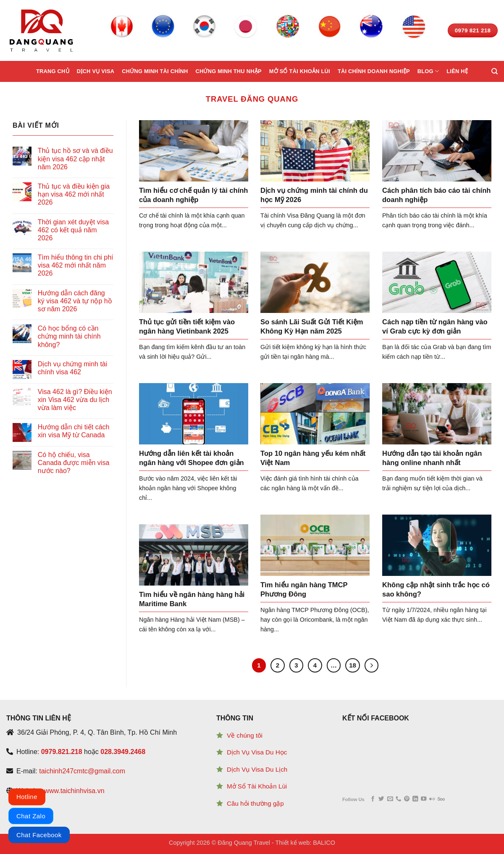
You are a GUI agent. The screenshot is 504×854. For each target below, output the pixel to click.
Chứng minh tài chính (155, 71)
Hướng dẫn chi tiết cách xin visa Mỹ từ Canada (74, 431)
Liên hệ (457, 71)
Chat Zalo (31, 816)
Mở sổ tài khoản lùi (300, 71)
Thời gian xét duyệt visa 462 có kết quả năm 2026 (73, 230)
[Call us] (398, 799)
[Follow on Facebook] (373, 799)
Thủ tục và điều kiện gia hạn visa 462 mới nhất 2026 (74, 194)
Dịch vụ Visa (96, 71)
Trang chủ (53, 71)
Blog (428, 71)
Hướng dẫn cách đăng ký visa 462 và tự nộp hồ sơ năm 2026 (75, 301)
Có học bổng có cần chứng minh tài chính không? (69, 336)
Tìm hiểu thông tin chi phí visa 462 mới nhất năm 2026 (76, 265)
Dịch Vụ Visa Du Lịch (257, 769)
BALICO (324, 843)
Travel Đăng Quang (252, 99)
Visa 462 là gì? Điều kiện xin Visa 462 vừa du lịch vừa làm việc (75, 400)
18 (353, 665)
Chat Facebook (39, 835)
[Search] (495, 71)
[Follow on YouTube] (424, 799)
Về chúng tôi (245, 735)
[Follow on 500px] (441, 799)
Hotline (27, 797)
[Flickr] (432, 799)
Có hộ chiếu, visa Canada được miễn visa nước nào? (74, 463)
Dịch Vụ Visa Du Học (257, 752)
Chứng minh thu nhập (228, 71)
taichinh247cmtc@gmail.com (82, 771)
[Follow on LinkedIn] (415, 799)
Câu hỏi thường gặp (255, 803)
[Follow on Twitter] (381, 799)
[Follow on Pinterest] (407, 799)
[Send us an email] (390, 799)
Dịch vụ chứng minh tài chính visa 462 (73, 368)
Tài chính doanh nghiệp (374, 71)
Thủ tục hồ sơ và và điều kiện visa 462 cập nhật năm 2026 (75, 159)
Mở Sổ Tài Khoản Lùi (257, 786)
